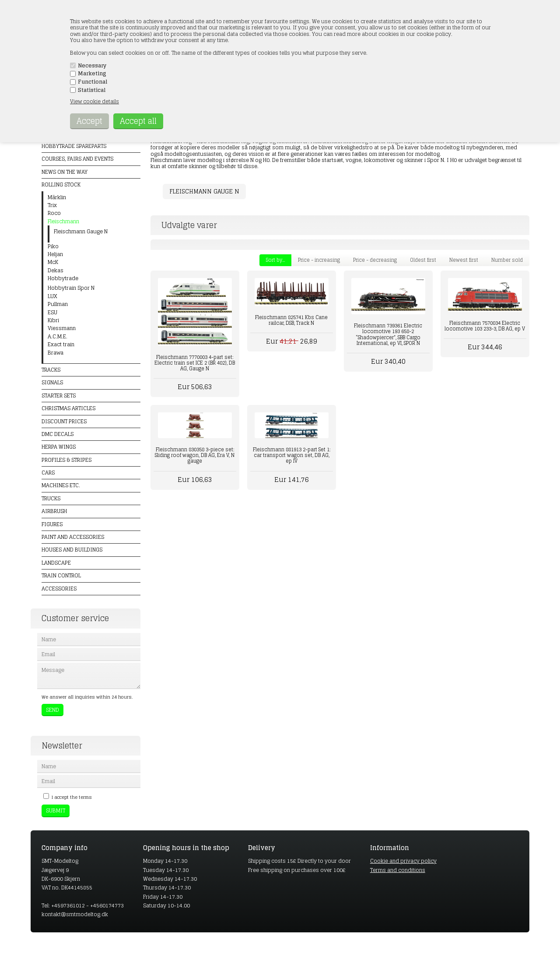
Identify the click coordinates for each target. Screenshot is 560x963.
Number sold (507, 260)
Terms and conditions (398, 870)
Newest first (464, 260)
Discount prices (64, 421)
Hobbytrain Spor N (71, 288)
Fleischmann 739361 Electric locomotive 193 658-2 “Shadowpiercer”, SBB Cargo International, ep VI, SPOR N (388, 334)
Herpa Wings (59, 447)
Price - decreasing (375, 260)
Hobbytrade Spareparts (74, 146)
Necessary (92, 66)
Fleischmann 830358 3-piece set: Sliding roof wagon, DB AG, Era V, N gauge (195, 455)
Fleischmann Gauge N (204, 192)
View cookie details (94, 101)
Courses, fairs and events (77, 159)
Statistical (92, 90)
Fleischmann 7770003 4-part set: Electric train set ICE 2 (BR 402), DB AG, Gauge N (195, 363)
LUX (52, 296)
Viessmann (62, 328)
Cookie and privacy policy (403, 861)
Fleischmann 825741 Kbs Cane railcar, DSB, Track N (291, 320)
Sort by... (275, 260)
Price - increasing (319, 260)
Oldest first (423, 260)
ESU (52, 313)
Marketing (92, 74)
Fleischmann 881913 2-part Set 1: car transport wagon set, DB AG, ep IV (292, 455)
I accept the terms (72, 797)
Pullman (58, 304)
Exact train (61, 344)
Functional (93, 82)
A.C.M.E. (58, 337)
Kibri (53, 320)
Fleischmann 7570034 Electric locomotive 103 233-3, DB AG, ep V (485, 326)
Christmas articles (68, 408)
